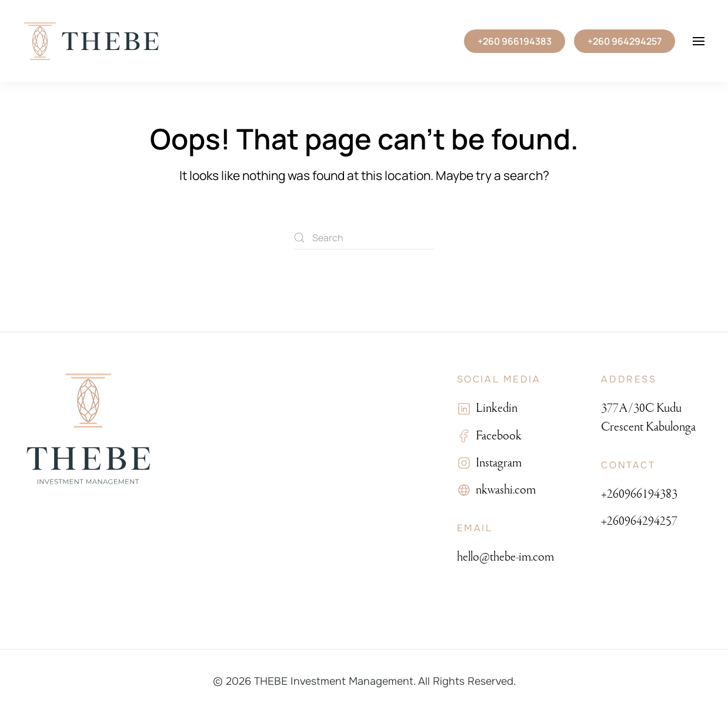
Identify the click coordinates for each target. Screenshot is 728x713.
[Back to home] (91, 41)
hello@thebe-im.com (505, 557)
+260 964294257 (625, 41)
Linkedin (494, 408)
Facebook (496, 436)
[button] (699, 41)
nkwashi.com (503, 490)
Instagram (496, 463)
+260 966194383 (515, 41)
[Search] (364, 238)
